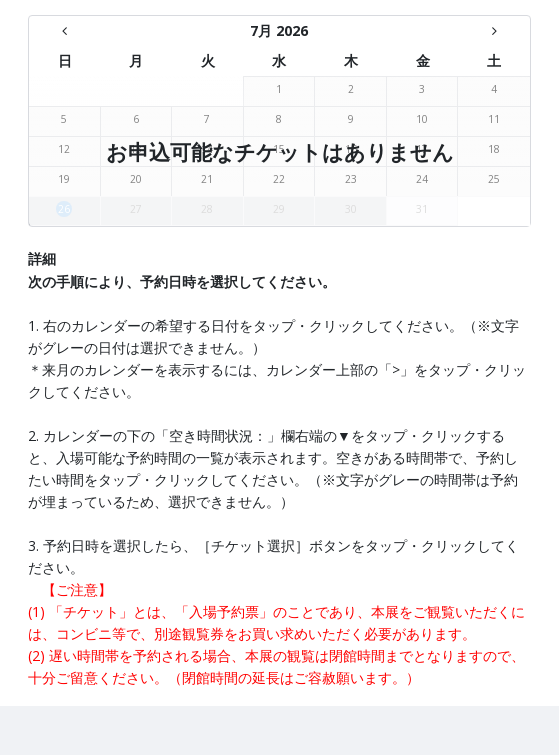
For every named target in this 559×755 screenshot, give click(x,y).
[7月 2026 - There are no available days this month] (280, 31)
